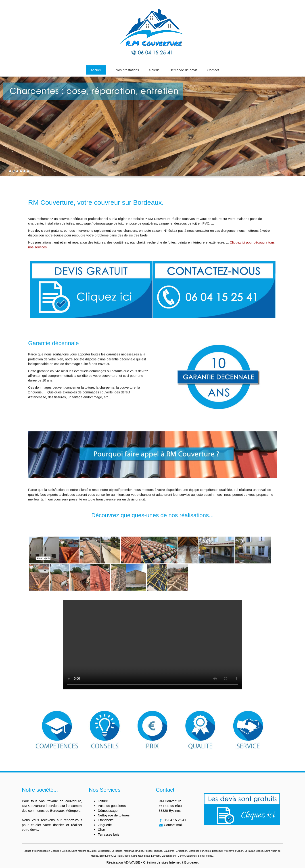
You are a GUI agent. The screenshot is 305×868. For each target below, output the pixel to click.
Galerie (154, 70)
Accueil (96, 70)
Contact (213, 70)
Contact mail (173, 825)
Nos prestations (127, 70)
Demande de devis (183, 70)
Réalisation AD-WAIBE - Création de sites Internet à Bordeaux (153, 862)
